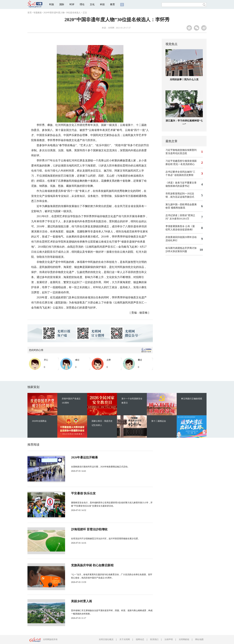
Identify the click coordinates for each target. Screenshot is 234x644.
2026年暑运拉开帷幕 (84, 457)
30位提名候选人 (73, 13)
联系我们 (154, 639)
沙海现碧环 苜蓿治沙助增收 (89, 529)
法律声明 (169, 639)
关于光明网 (125, 639)
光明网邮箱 (184, 639)
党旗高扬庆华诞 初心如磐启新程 (92, 565)
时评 (72, 4)
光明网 (111, 28)
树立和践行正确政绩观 (192, 399)
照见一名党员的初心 (184, 164)
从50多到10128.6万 (179, 219)
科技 (102, 4)
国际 (62, 4)
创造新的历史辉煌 (184, 175)
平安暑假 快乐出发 (83, 493)
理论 (82, 4)
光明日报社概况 (106, 639)
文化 (92, 4)
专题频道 (37, 13)
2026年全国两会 (39, 421)
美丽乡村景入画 (81, 601)
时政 (52, 4)
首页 (30, 13)
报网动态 (140, 639)
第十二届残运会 (159, 421)
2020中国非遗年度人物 (54, 13)
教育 (113, 4)
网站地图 (199, 639)
